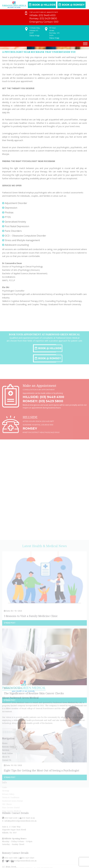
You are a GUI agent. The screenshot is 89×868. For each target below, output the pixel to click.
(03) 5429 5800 (48, 18)
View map (34, 35)
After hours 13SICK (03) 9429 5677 (38, 448)
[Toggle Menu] (85, 44)
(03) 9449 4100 (47, 15)
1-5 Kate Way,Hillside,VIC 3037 (35, 30)
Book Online (7, 781)
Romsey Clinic (8, 774)
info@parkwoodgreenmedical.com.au (20, 859)
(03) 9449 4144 (28, 856)
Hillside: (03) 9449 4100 (43, 424)
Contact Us (7, 788)
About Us (6, 784)
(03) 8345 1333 (47, 451)
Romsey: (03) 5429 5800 (43, 428)
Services (6, 777)
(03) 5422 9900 (53, 459)
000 (56, 21)
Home (5, 771)
